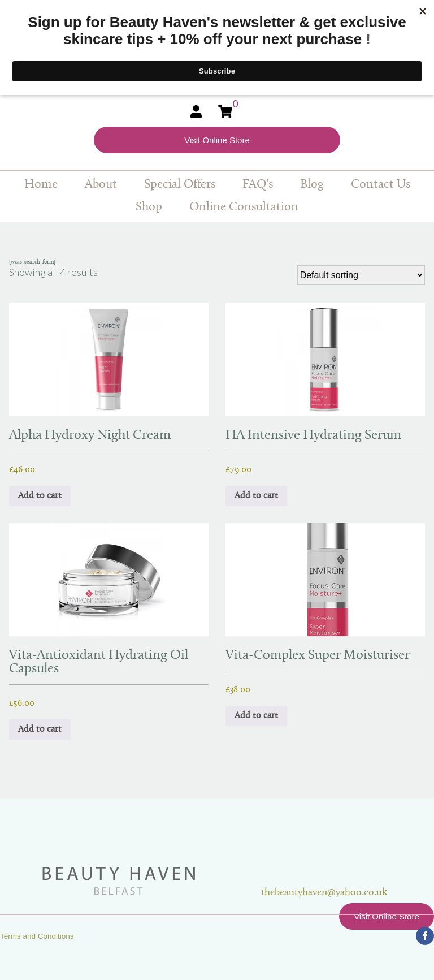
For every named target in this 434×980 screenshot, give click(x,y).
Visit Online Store (217, 140)
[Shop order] (361, 275)
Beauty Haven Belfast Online (151, 881)
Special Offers (180, 185)
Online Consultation (244, 207)
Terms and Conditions (37, 936)
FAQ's (258, 185)
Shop (149, 207)
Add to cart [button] (40, 496)
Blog (312, 185)
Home (41, 185)
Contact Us (381, 185)
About (101, 185)
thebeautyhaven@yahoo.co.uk (324, 893)
